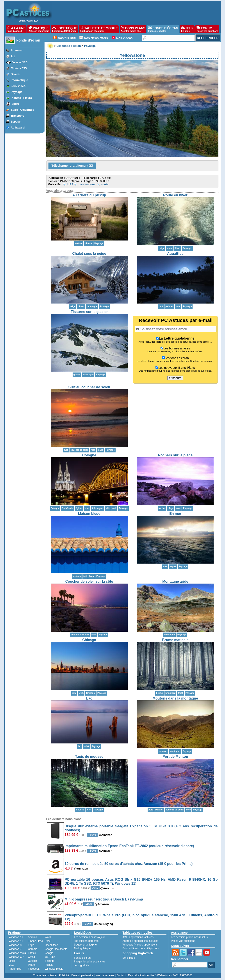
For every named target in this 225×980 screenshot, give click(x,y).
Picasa (49, 965)
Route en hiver (175, 195)
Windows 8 (15, 945)
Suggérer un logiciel (86, 945)
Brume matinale (175, 640)
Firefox (32, 953)
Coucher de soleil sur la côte (89, 581)
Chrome (33, 949)
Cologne (89, 455)
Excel (48, 941)
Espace (16, 122)
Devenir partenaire (82, 975)
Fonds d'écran (28, 40)
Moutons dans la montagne (175, 698)
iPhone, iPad (35, 941)
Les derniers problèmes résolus (189, 937)
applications (136, 937)
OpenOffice (51, 945)
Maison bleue (89, 514)
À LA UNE (16, 29)
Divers (15, 74)
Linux (12, 961)
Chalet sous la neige (89, 254)
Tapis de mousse (89, 757)
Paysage (17, 92)
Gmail (31, 957)
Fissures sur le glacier (89, 312)
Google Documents (56, 949)
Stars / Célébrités (22, 110)
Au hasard (18, 127)
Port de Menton (175, 757)
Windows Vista (17, 953)
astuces (149, 937)
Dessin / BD (20, 62)
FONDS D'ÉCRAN (163, 29)
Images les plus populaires (90, 962)
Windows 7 (15, 949)
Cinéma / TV (19, 68)
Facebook (34, 969)
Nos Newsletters (96, 38)
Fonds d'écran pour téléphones (141, 948)
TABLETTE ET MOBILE (99, 29)
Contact (121, 975)
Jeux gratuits (82, 965)
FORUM (207, 29)
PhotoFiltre (15, 969)
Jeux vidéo (18, 86)
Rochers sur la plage (175, 455)
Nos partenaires (105, 975)
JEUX (187, 29)
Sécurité (50, 961)
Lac (89, 698)
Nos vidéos (124, 38)
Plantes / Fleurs (21, 98)
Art (13, 56)
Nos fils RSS (67, 38)
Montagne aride (175, 581)
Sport (15, 104)
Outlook (32, 961)
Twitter (32, 965)
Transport (17, 116)
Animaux (17, 50)
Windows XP (16, 957)
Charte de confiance (45, 975)
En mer (175, 514)
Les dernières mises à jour (90, 937)
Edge (31, 945)
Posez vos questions (183, 941)
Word (48, 937)
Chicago (89, 640)
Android (32, 937)
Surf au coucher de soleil (89, 387)
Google (49, 953)
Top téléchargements (86, 941)
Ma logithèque (82, 948)
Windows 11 (16, 937)
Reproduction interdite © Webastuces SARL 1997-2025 (160, 975)
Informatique (19, 80)
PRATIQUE (39, 29)
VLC (11, 965)
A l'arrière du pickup (89, 195)
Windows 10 (16, 941)
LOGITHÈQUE (64, 29)
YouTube (50, 957)
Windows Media (54, 969)
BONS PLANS (133, 29)
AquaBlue (175, 254)
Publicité (64, 975)
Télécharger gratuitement (72, 166)
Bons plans (129, 958)
